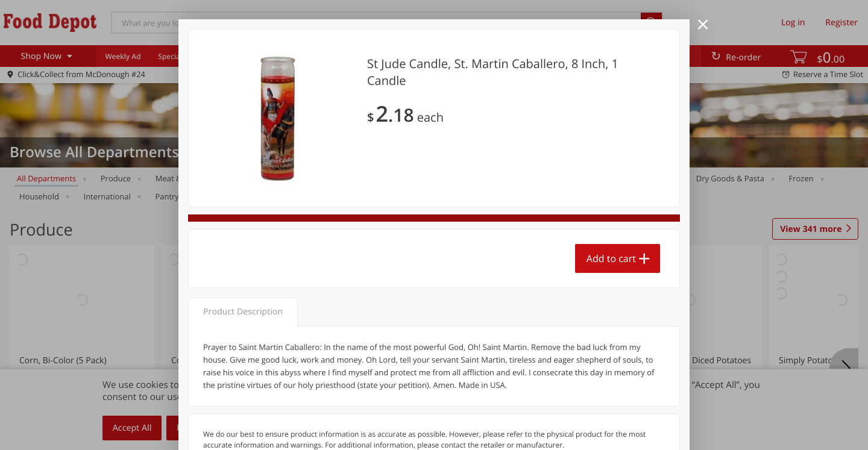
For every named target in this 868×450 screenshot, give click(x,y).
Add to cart (611, 258)
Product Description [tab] (243, 312)
